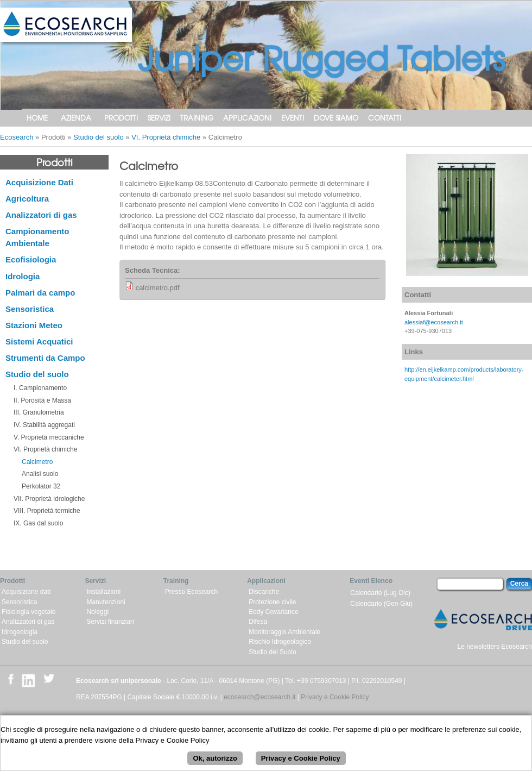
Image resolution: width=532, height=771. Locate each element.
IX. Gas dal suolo (38, 523)
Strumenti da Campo (45, 358)
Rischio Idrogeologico (280, 642)
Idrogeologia (20, 632)
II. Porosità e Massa (42, 400)
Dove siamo (336, 118)
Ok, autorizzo (215, 763)
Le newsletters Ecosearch (495, 647)
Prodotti (121, 118)
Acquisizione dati (26, 592)
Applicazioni (247, 118)
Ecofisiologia (31, 259)
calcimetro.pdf (158, 288)
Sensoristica (30, 309)
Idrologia (23, 276)
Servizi (159, 118)
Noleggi (97, 612)
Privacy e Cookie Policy (335, 697)
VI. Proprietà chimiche (166, 137)
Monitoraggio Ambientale (284, 632)
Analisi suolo (40, 474)
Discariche (264, 592)
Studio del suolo (99, 137)
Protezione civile (272, 602)
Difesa (258, 622)
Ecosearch (17, 137)
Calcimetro (37, 462)
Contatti (385, 118)
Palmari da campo (40, 293)
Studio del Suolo (272, 652)
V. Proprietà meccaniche (49, 437)
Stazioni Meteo (34, 325)
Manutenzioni (106, 602)
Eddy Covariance (273, 612)
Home (37, 118)
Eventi (293, 118)
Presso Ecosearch (191, 592)
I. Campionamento (40, 388)
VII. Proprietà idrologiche (49, 499)
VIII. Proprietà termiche (47, 511)
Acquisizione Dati (39, 182)
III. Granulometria (39, 412)
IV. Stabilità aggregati (44, 425)
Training (197, 118)
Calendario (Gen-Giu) (381, 604)
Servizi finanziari (110, 622)
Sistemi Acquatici (39, 341)
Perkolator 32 (41, 486)
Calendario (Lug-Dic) (380, 593)
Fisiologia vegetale (28, 612)
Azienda (76, 118)
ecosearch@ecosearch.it (259, 697)
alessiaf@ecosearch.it (434, 322)
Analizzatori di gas (41, 215)
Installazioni (103, 592)
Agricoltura (27, 199)
